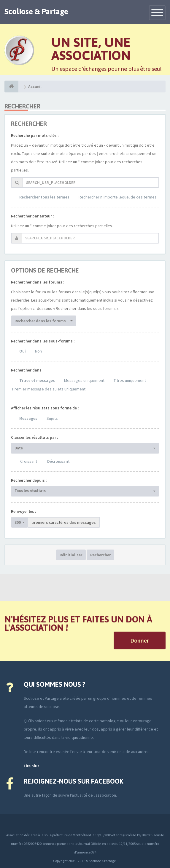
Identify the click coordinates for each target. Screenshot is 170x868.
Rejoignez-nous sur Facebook (73, 781)
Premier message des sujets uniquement (49, 389)
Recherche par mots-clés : (35, 135)
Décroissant (58, 461)
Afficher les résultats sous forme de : (45, 408)
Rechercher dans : (27, 370)
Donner (140, 640)
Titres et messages (37, 380)
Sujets (52, 418)
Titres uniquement (130, 380)
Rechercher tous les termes (44, 197)
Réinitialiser (71, 555)
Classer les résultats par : (35, 437)
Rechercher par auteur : (32, 216)
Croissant (29, 461)
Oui (23, 351)
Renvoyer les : (24, 511)
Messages (28, 418)
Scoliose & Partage (36, 12)
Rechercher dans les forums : (38, 282)
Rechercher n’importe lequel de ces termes (118, 197)
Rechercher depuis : (29, 480)
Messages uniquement (84, 380)
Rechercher (100, 555)
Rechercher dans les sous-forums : (43, 341)
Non (38, 351)
